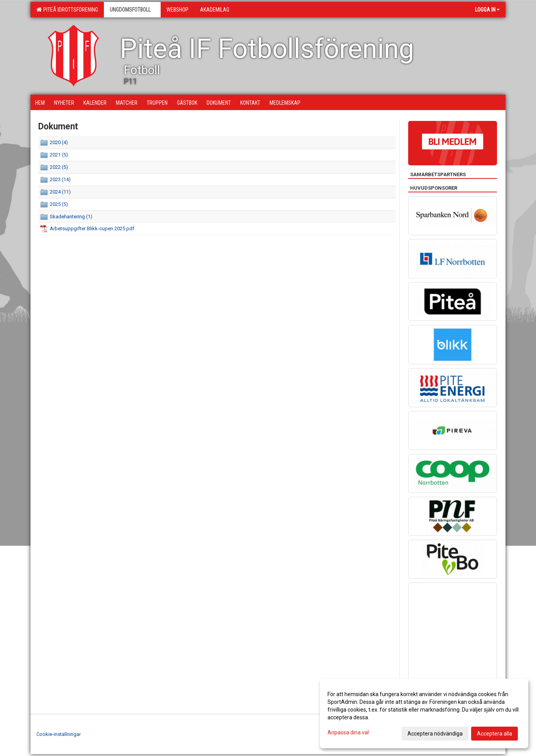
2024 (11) (60, 192)
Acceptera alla (494, 734)
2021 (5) (59, 155)
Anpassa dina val (348, 732)
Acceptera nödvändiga (435, 734)
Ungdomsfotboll (132, 10)
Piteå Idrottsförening (67, 10)
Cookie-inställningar (59, 734)
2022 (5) (59, 167)
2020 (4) (59, 142)
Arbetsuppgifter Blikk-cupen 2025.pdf (92, 228)
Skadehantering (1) (71, 217)
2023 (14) (60, 179)
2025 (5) (59, 204)
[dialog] (424, 714)
